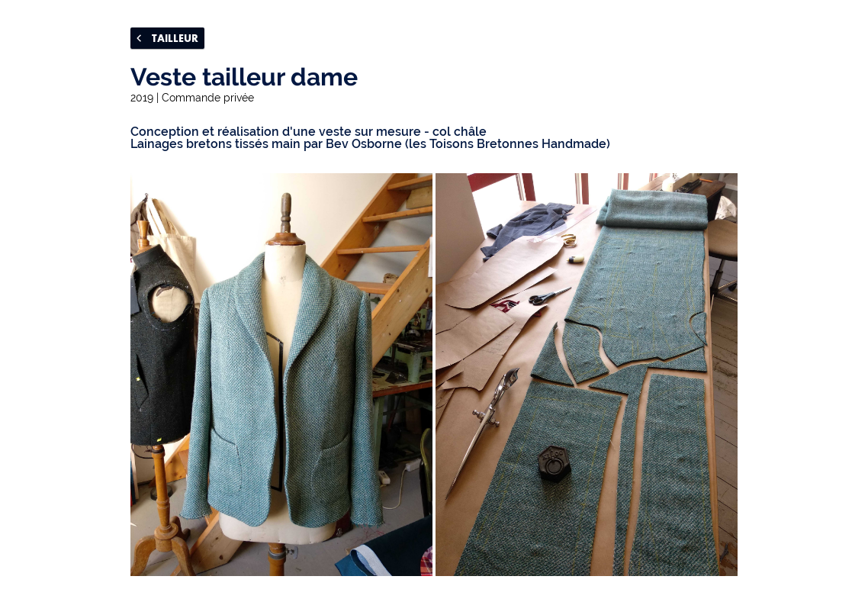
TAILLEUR (167, 38)
